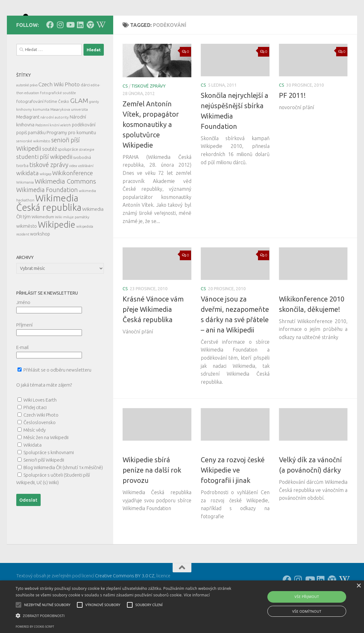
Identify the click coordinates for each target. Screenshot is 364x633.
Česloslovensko (40, 451)
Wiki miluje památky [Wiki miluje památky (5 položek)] (72, 245)
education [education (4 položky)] (32, 121)
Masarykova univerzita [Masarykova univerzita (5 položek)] (69, 137)
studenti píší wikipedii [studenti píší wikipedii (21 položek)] (44, 185)
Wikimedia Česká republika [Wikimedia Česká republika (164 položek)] (49, 231)
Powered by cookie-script (35, 627)
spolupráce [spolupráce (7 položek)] (68, 177)
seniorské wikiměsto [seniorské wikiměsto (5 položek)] (33, 169)
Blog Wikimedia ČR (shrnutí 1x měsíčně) (63, 496)
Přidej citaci (35, 436)
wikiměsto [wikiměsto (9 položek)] (27, 254)
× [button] (359, 586)
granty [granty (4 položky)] (94, 130)
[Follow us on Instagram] (60, 53)
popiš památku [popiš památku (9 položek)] (31, 161)
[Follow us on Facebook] (50, 53)
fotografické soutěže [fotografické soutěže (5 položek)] (58, 121)
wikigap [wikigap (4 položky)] (45, 202)
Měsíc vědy (35, 458)
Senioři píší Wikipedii (44, 488)
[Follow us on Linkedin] (80, 53)
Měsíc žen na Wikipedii (46, 466)
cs (125, 114)
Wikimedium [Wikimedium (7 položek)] (43, 245)
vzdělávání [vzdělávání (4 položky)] (86, 194)
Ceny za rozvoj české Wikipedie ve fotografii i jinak (233, 498)
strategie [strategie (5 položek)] (87, 177)
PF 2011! (292, 123)
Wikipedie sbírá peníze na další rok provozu (152, 498)
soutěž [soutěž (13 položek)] (50, 177)
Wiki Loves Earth (40, 428)
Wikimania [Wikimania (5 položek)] (25, 210)
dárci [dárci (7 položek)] (85, 113)
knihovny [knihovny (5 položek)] (24, 137)
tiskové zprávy (149, 114)
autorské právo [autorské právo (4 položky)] (27, 113)
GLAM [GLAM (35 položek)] (79, 129)
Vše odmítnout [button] (307, 611)
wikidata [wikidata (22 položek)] (28, 201)
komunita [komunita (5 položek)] (41, 137)
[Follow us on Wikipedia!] (100, 53)
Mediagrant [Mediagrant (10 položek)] (28, 145)
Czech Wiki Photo (41, 443)
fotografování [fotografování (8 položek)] (30, 129)
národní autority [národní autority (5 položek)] (55, 145)
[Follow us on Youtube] (70, 53)
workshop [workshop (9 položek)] (40, 262)
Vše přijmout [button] (307, 597)
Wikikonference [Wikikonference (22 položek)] (73, 201)
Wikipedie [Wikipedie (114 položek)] (57, 253)
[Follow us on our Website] (90, 53)
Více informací (197, 595)
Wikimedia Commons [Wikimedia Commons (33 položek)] (65, 209)
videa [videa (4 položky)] (73, 194)
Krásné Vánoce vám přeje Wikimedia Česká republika (153, 337)
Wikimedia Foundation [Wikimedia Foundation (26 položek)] (47, 218)
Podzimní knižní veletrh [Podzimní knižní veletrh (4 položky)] (53, 153)
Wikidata (33, 473)
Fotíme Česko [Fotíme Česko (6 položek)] (57, 129)
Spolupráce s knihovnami (49, 481)
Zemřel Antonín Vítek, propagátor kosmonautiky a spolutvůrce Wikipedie (151, 152)
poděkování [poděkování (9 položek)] (84, 153)
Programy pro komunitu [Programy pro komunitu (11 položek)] (71, 161)
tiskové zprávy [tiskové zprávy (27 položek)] (49, 193)
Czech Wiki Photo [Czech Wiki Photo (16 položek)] (59, 112)
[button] (124, 616)
